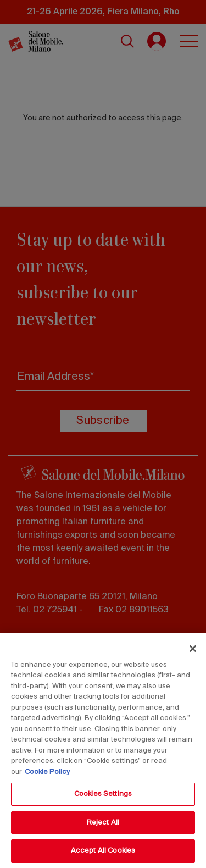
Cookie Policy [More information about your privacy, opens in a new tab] (47, 772)
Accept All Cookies (103, 851)
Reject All (103, 823)
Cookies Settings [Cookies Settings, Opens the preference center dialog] (103, 794)
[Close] (193, 649)
